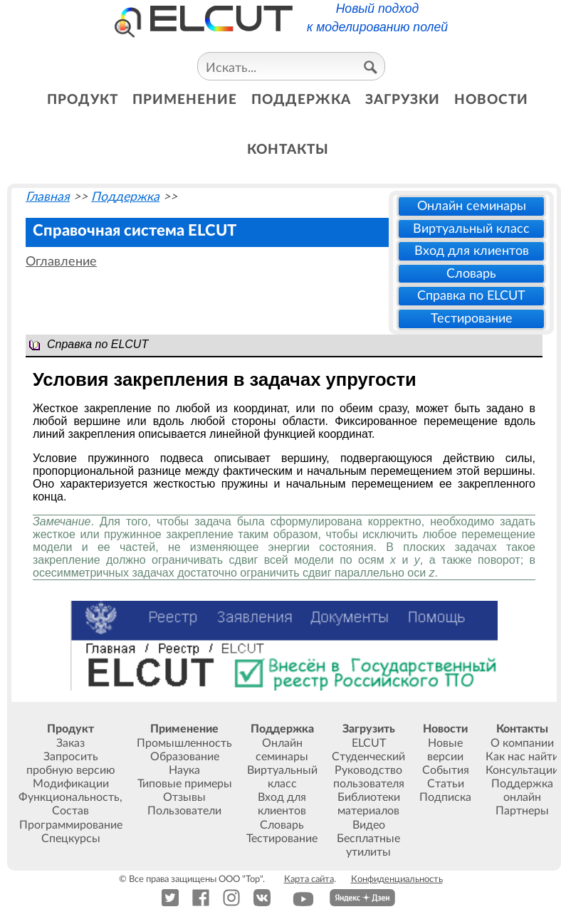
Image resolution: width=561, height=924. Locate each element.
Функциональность (69, 797)
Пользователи (184, 811)
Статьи (446, 784)
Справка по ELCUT (471, 296)
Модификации (71, 784)
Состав (70, 811)
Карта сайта (309, 879)
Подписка (445, 797)
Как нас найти (522, 757)
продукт (83, 100)
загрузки (403, 100)
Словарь (471, 274)
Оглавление (61, 262)
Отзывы (184, 797)
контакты (288, 150)
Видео (369, 825)
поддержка (301, 100)
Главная (48, 197)
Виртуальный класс (471, 229)
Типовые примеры (185, 784)
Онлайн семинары (472, 206)
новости (491, 100)
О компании (522, 743)
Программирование (71, 825)
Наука (184, 770)
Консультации (522, 770)
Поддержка (125, 197)
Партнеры (522, 811)
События (446, 770)
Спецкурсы (71, 839)
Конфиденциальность (397, 879)
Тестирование (472, 319)
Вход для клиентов (472, 251)
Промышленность (184, 743)
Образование (185, 757)
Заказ (70, 743)
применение (185, 100)
